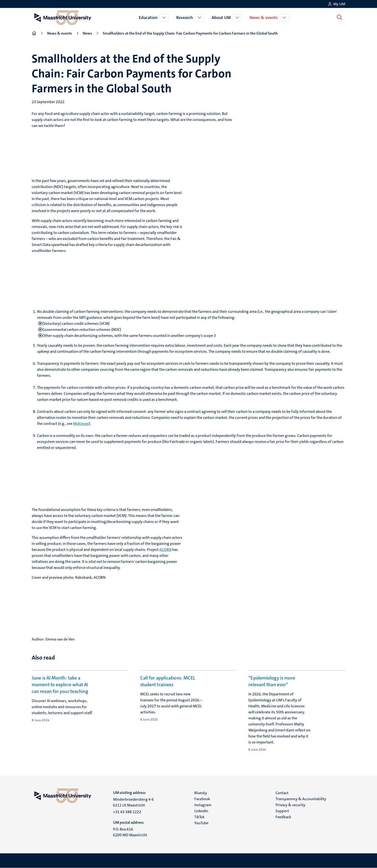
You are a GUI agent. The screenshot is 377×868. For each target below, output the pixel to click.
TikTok (199, 817)
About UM (222, 18)
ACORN (165, 550)
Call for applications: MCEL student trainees (168, 681)
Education (149, 18)
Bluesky (201, 793)
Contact (282, 793)
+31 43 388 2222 (127, 812)
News (87, 33)
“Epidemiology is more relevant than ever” (272, 681)
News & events (265, 18)
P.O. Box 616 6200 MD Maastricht (130, 832)
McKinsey (81, 424)
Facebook (202, 799)
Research (185, 18)
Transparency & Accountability (301, 799)
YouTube (201, 823)
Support (282, 811)
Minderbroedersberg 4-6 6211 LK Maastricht (133, 802)
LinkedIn (201, 811)
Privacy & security (290, 805)
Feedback (283, 817)
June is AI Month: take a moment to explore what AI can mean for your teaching (60, 685)
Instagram (203, 805)
